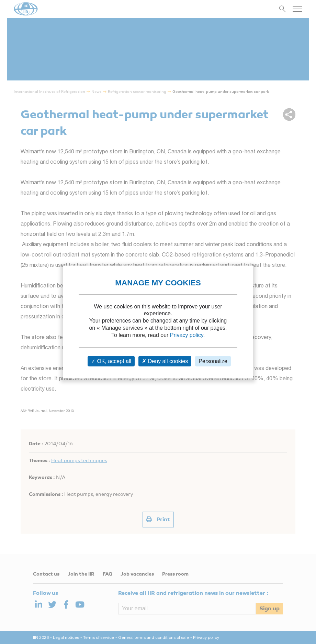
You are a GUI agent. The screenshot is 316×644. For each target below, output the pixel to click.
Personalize (213, 361)
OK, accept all (111, 361)
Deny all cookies (165, 361)
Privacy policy (187, 335)
